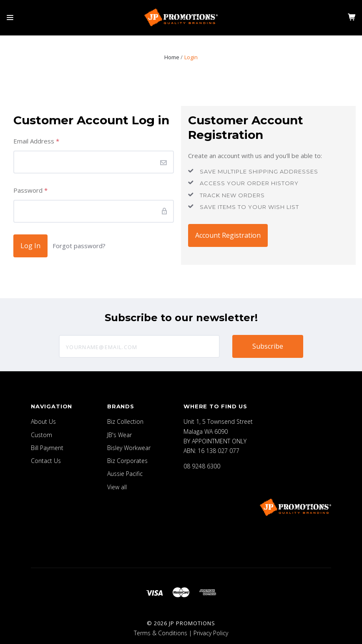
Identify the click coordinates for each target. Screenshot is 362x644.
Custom (41, 435)
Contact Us (46, 461)
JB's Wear (119, 435)
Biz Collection (125, 421)
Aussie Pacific (125, 474)
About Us (43, 421)
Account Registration (228, 235)
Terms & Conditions (161, 633)
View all (117, 487)
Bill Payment (47, 448)
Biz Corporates (127, 461)
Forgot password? (79, 246)
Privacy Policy (211, 633)
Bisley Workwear (129, 448)
